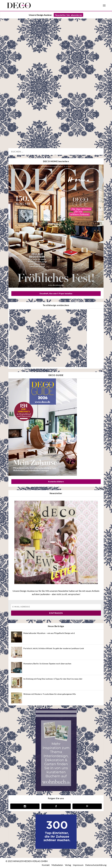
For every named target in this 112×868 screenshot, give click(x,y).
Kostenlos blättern (56, 482)
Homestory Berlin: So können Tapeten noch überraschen (47, 664)
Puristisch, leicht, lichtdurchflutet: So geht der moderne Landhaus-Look (54, 648)
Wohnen (15, 137)
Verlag (68, 865)
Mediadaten (57, 865)
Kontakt (46, 865)
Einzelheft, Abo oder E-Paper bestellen (56, 293)
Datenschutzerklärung (96, 865)
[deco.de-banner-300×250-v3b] (56, 848)
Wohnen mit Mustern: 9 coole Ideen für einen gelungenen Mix (50, 694)
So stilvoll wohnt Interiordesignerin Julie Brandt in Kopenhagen (29, 105)
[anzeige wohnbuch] (56, 790)
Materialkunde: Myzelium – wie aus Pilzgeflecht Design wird (49, 633)
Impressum (78, 865)
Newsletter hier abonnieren (68, 15)
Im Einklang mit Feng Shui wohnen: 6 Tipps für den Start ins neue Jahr (53, 679)
